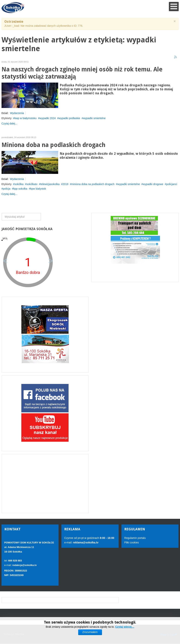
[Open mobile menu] (174, 7)
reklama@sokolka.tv (85, 542)
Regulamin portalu (135, 538)
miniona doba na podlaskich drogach (93, 184)
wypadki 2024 (48, 118)
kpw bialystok (38, 189)
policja (7, 189)
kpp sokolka (20, 189)
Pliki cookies (132, 542)
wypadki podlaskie (70, 118)
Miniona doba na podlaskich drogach (53, 145)
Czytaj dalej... (9, 123)
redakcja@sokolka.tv (24, 565)
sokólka (19, 184)
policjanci (172, 184)
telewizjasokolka (50, 184)
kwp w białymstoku (26, 118)
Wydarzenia (17, 113)
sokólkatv (32, 184)
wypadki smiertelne (94, 118)
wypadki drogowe (153, 184)
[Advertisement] (45, 484)
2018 (65, 184)
